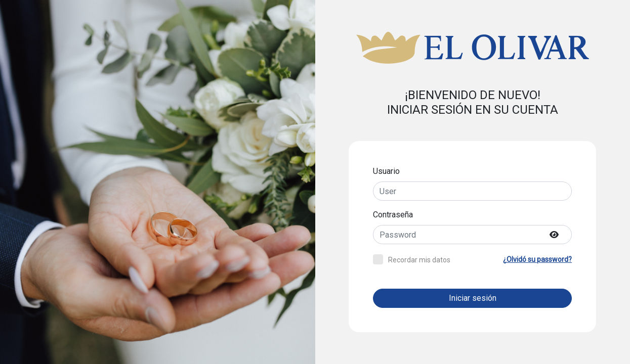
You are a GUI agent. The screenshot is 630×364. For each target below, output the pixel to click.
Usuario (386, 171)
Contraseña (393, 215)
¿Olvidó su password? (537, 259)
